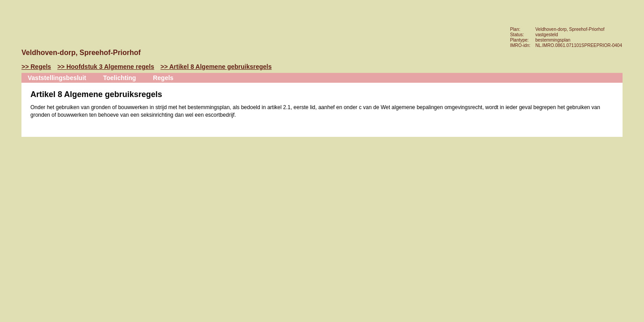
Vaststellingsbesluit (57, 78)
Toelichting (120, 78)
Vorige (11, 102)
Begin (11, 88)
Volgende (11, 115)
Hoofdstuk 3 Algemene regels (110, 67)
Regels (41, 67)
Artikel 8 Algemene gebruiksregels (220, 67)
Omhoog (11, 128)
